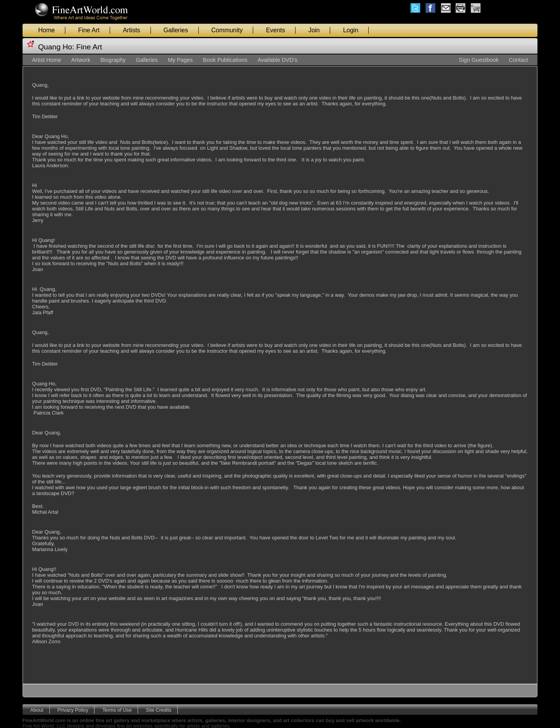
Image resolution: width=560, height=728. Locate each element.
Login (351, 30)
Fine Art (89, 30)
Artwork (81, 60)
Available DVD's (277, 60)
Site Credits (159, 710)
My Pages (180, 60)
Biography (113, 60)
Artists (131, 30)
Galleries (176, 30)
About (37, 710)
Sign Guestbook (479, 60)
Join (314, 30)
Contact (518, 60)
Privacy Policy (73, 710)
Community (227, 30)
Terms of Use (117, 710)
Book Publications (225, 60)
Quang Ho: (56, 47)
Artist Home (46, 60)
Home (46, 30)
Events (276, 30)
